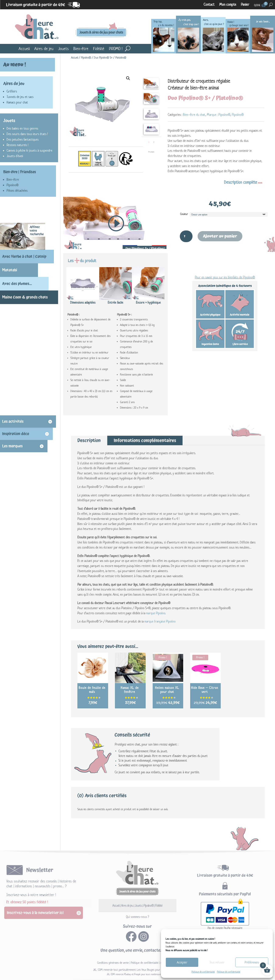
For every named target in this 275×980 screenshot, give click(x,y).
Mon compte (228, 5)
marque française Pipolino (160, 621)
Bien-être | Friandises (20, 172)
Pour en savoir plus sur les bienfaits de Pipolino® (225, 277)
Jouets (63, 49)
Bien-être (81, 49)
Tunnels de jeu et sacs (20, 97)
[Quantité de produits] (186, 236)
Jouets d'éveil (15, 156)
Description (89, 440)
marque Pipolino (156, 613)
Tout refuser (217, 962)
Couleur (184, 214)
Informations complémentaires (145, 440)
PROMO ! (116, 49)
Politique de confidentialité (203, 972)
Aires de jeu (44, 49)
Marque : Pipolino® (218, 115)
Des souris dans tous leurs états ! (27, 134)
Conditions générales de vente (113, 963)
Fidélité (99, 49)
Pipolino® (86, 58)
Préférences (252, 962)
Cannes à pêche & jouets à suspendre (29, 150)
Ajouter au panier (220, 236)
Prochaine (151, 152)
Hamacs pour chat (17, 102)
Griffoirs (12, 91)
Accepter (182, 962)
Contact (209, 5)
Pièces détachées (17, 191)
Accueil (24, 49)
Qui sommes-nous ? (137, 917)
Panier (245, 5)
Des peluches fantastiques (23, 139)
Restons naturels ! (17, 145)
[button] (128, 78)
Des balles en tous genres (22, 128)
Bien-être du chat (194, 115)
